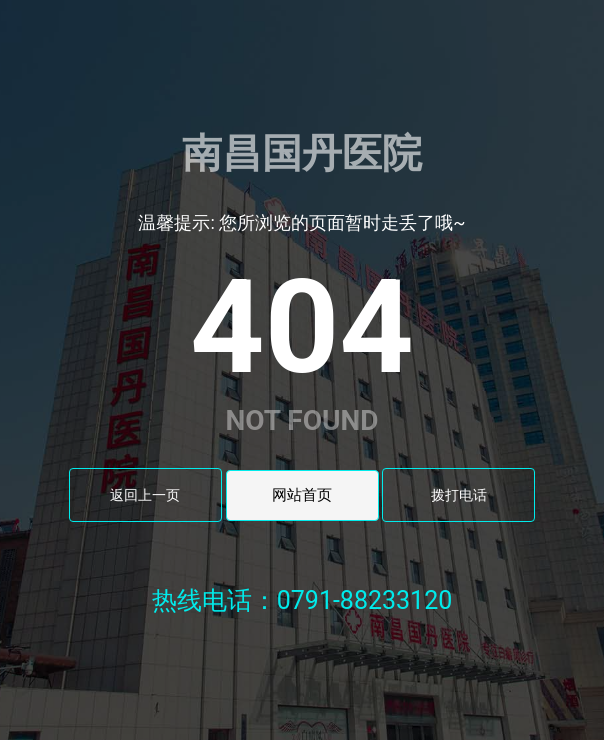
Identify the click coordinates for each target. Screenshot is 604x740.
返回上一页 (145, 495)
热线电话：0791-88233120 (302, 600)
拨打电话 (459, 495)
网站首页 (302, 495)
